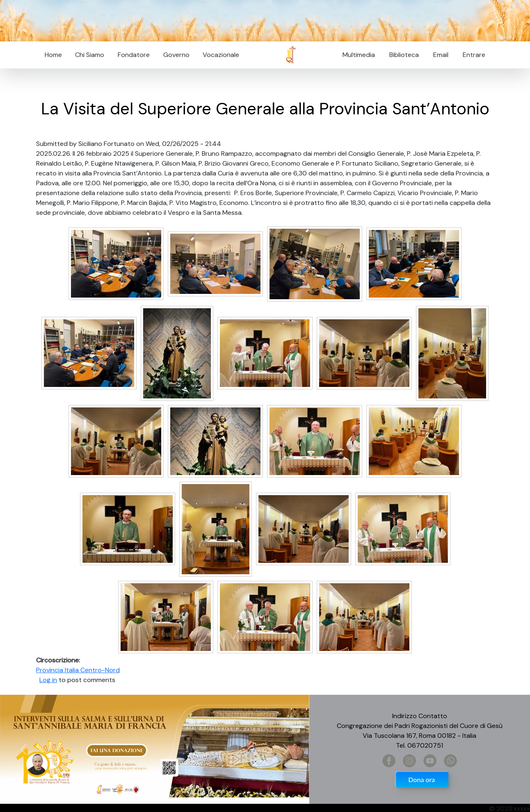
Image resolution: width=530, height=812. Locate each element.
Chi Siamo (90, 55)
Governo (176, 55)
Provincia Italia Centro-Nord (78, 670)
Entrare (474, 55)
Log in (48, 680)
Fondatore (134, 55)
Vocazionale (221, 55)
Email (438, 55)
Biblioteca (404, 55)
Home (53, 55)
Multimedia (359, 55)
